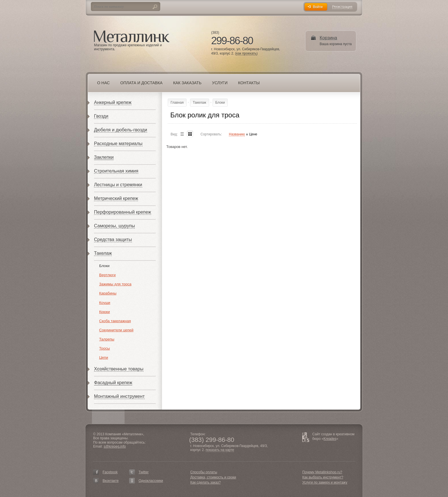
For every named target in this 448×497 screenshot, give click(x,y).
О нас (103, 83)
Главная (177, 103)
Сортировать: (211, 134)
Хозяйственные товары (119, 369)
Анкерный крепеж (113, 102)
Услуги (220, 83)
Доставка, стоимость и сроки (213, 477)
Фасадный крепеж (113, 383)
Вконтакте (111, 481)
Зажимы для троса (115, 284)
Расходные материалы (118, 144)
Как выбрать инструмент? (323, 477)
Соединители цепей (116, 330)
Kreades (330, 439)
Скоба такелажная (115, 321)
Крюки (105, 312)
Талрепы (107, 339)
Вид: (174, 134)
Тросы (105, 348)
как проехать (246, 54)
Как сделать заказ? (205, 482)
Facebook (110, 472)
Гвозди (101, 116)
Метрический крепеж (116, 198)
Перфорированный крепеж (123, 212)
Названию (237, 134)
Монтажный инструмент (119, 396)
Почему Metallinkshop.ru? (322, 472)
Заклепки (104, 157)
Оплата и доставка (141, 83)
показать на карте (220, 450)
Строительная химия (116, 171)
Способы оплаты (204, 472)
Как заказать (187, 83)
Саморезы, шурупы (114, 226)
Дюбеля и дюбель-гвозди (121, 130)
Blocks (190, 134)
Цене (253, 134)
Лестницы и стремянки (118, 185)
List (182, 134)
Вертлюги (107, 275)
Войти (318, 7)
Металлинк (132, 37)
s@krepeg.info (115, 446)
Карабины (108, 293)
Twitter (144, 472)
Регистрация (342, 7)
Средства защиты (113, 240)
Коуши (105, 303)
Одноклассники (151, 481)
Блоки (104, 266)
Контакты (249, 83)
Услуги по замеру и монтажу (325, 482)
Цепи (104, 357)
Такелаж (103, 253)
